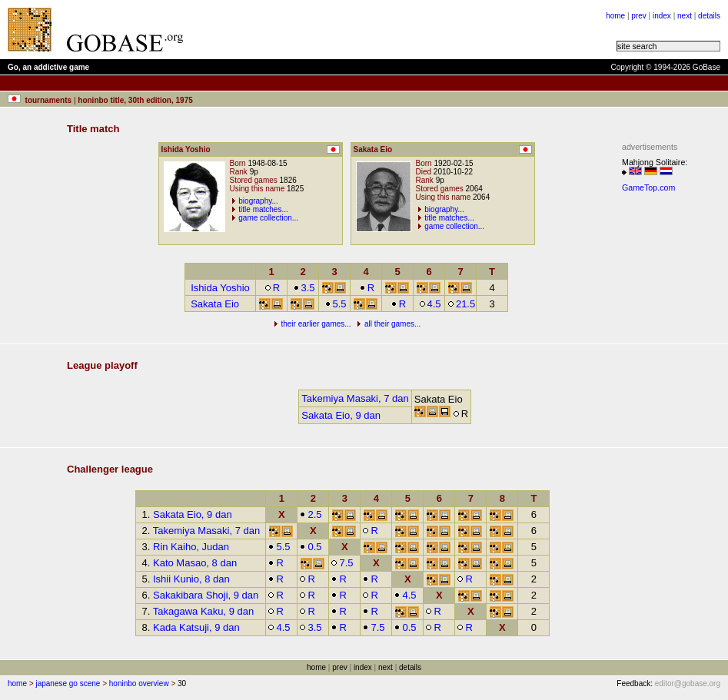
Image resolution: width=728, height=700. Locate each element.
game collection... (268, 218)
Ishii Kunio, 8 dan (191, 579)
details (709, 16)
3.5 (304, 288)
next (685, 16)
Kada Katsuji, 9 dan (196, 627)
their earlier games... (316, 324)
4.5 (430, 304)
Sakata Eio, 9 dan (341, 415)
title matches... (263, 209)
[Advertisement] (668, 429)
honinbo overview (139, 683)
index (662, 16)
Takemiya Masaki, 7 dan (355, 398)
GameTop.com (648, 187)
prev (638, 16)
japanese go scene (68, 683)
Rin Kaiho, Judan (191, 547)
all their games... (392, 324)
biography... (258, 201)
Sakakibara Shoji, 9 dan (206, 595)
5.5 (336, 304)
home (615, 16)
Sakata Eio (215, 304)
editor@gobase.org (688, 683)
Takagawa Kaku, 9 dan (204, 611)
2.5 (310, 514)
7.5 (342, 563)
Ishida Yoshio (220, 288)
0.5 (310, 547)
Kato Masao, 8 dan (195, 563)
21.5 (461, 304)
